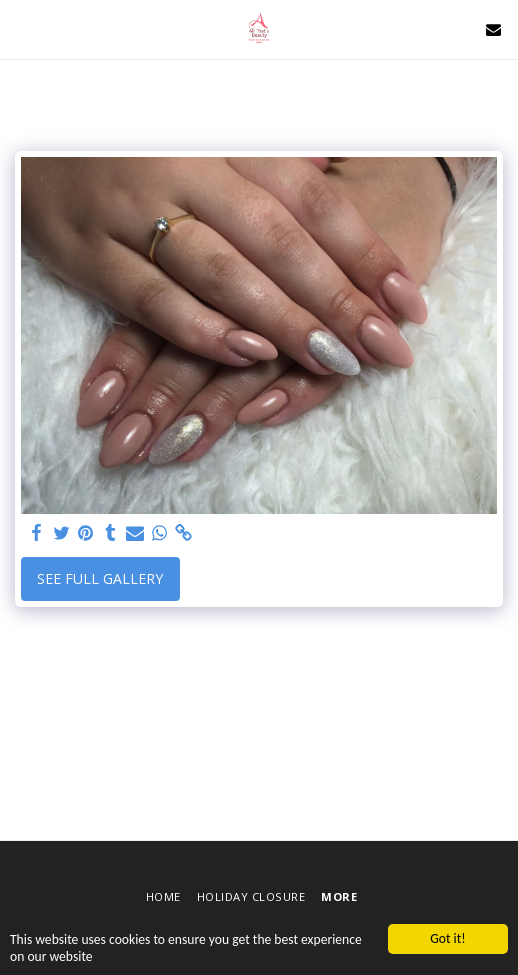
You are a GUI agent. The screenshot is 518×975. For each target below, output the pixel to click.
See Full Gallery (100, 578)
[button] (22, 28)
